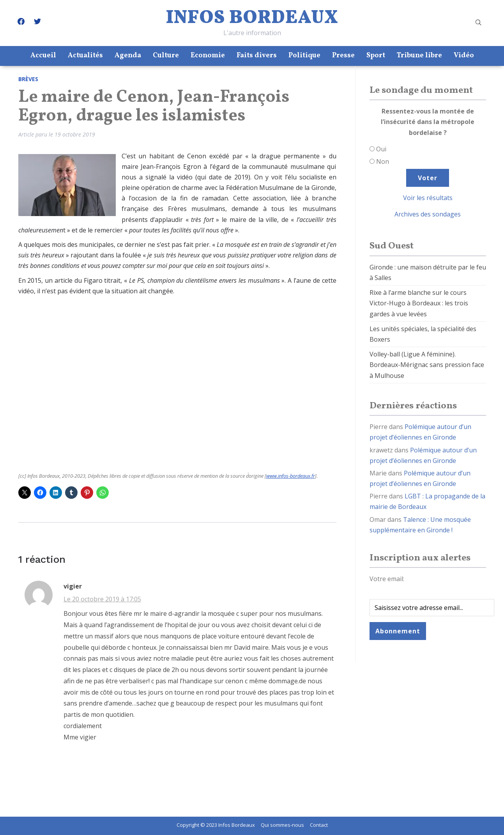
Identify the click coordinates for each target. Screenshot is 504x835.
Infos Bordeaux (252, 18)
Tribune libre (419, 56)
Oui (381, 149)
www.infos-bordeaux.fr (291, 476)
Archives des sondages (428, 214)
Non (383, 161)
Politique (304, 56)
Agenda (128, 56)
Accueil (43, 56)
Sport (376, 56)
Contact (319, 825)
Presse (343, 56)
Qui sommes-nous (282, 825)
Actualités (85, 56)
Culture (166, 56)
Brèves (28, 79)
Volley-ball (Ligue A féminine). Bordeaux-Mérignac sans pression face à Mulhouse (427, 365)
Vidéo (464, 56)
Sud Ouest (392, 246)
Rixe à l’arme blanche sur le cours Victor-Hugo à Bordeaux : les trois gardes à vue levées (419, 303)
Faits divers (257, 56)
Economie (208, 56)
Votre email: (387, 579)
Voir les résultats (428, 198)
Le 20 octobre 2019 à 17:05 (102, 599)
